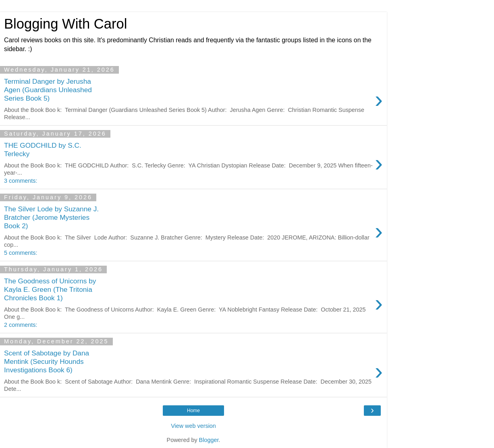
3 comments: (21, 181)
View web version (193, 426)
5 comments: (21, 253)
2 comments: (21, 325)
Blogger (209, 440)
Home (193, 411)
